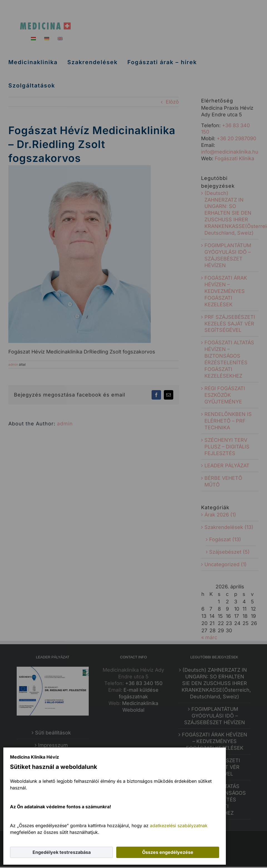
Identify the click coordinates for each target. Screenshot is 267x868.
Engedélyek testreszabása (62, 852)
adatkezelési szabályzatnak (179, 826)
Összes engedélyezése (168, 852)
